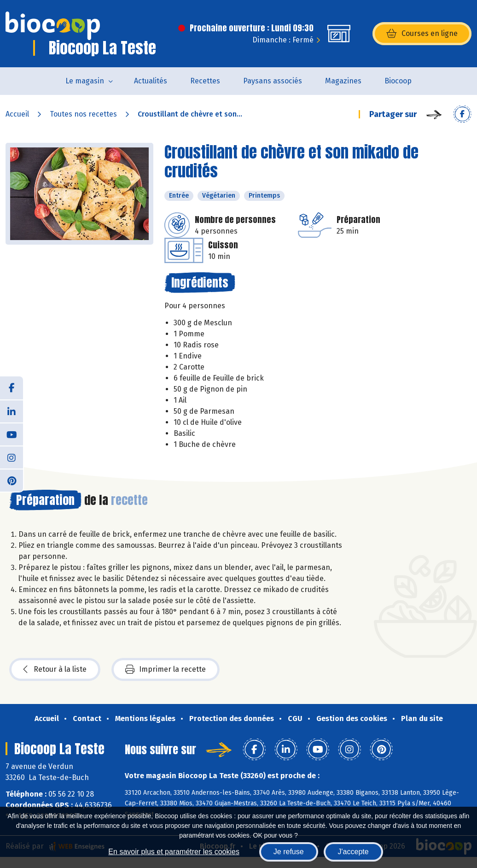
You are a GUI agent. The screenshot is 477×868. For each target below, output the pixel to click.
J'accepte (353, 852)
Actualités (151, 81)
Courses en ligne (422, 34)
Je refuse (289, 852)
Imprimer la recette (166, 669)
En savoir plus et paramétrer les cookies (174, 852)
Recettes (205, 81)
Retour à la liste (55, 669)
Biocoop (398, 81)
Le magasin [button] (85, 81)
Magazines (343, 81)
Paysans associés (273, 81)
